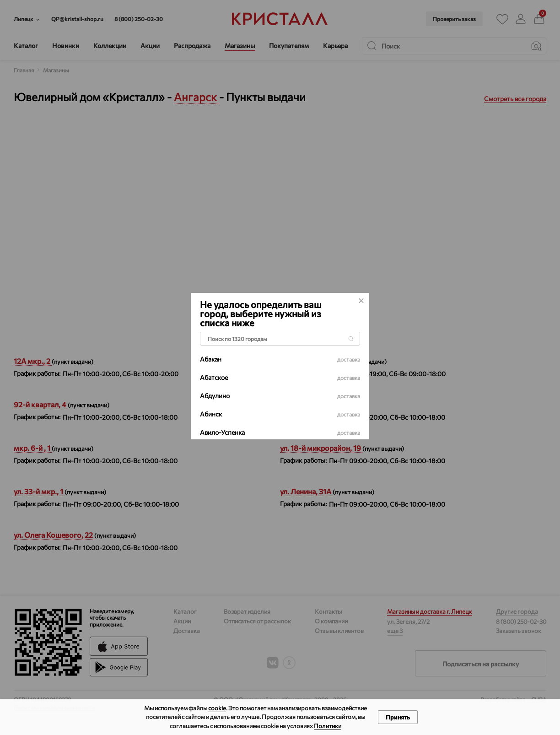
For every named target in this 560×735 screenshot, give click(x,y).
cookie (217, 708)
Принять (398, 717)
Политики (328, 726)
